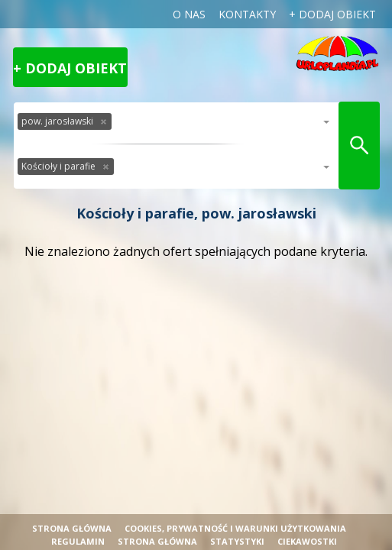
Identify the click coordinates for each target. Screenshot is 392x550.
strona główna (157, 541)
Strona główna (72, 528)
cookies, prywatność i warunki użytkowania (235, 528)
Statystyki (237, 541)
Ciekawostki (307, 541)
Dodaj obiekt (76, 68)
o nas (189, 14)
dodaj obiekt (337, 14)
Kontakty (247, 14)
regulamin (78, 541)
